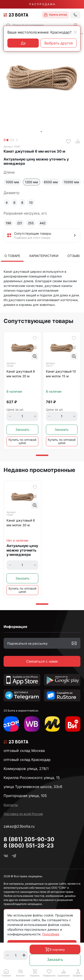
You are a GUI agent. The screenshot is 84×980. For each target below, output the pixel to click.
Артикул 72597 (12, 147)
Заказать (55, 959)
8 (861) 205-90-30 (29, 839)
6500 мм (51, 182)
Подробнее (51, 934)
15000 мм (71, 182)
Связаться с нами (42, 661)
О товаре (12, 256)
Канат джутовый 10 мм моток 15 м (61, 374)
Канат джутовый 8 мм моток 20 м (21, 374)
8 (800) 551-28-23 (29, 846)
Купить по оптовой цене (22, 441)
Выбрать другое (59, 43)
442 (43, 223)
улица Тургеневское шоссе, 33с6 (33, 787)
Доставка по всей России (23, 814)
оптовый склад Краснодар (27, 760)
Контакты (11, 805)
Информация (15, 627)
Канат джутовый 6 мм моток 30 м (21, 523)
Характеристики (44, 256)
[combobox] (36, 25)
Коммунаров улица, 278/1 (26, 769)
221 (20, 223)
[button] (75, 25)
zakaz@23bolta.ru (19, 826)
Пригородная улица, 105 (25, 796)
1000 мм (12, 182)
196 (8, 223)
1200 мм (31, 182)
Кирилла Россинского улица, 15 (32, 778)
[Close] (75, 32)
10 (31, 203)
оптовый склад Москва (24, 751)
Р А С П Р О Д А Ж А (42, 4)
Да (23, 43)
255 (31, 223)
